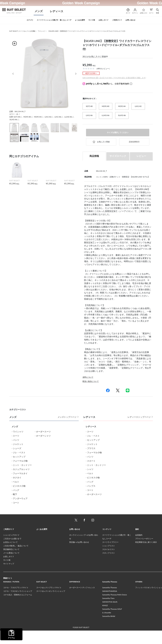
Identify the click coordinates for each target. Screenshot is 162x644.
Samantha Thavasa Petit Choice (115, 608)
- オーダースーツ (43, 432)
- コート (15, 503)
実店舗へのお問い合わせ (79, 556)
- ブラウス (91, 448)
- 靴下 (14, 494)
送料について (88, 377)
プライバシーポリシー (144, 552)
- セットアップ (19, 457)
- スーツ (15, 436)
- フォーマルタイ (20, 473)
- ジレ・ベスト (19, 452)
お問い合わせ (75, 543)
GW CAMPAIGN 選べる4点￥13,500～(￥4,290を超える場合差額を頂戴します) (114, 78)
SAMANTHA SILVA (110, 615)
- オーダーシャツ (43, 436)
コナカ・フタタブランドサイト (16, 601)
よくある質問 (42, 543)
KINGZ (105, 619)
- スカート (91, 461)
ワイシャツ (42, 31)
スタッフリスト (109, 566)
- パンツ (15, 440)
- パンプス (91, 486)
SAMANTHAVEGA (110, 605)
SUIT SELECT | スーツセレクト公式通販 (22, 31)
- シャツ (90, 469)
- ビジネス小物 (19, 486)
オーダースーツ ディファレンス (82, 601)
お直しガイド (9, 570)
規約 (137, 543)
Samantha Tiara (108, 612)
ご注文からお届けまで (12, 552)
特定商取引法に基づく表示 (146, 556)
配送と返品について (91, 381)
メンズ (39, 11)
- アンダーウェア (20, 498)
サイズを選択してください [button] (118, 132)
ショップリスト (109, 559)
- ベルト (15, 482)
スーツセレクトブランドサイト (49, 601)
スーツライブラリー (110, 556)
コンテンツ (107, 543)
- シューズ (17, 448)
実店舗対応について (11, 563)
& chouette (107, 626)
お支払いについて (10, 556)
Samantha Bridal (109, 630)
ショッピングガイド (11, 548)
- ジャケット (18, 444)
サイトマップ (9, 577)
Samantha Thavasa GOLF (112, 622)
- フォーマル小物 (20, 461)
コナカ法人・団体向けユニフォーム (18, 608)
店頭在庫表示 (134, 142)
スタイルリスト (109, 563)
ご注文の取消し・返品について (16, 559)
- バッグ (15, 490)
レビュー (141, 156)
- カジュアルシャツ (21, 469)
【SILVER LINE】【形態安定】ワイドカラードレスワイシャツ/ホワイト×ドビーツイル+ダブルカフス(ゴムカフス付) (87, 31)
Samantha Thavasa (110, 601)
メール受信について (11, 566)
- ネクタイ (17, 478)
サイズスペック (118, 156)
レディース (57, 11)
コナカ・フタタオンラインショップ (18, 605)
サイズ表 (7, 573)
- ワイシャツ (18, 432)
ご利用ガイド (9, 543)
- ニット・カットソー (22, 465)
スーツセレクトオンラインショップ (51, 605)
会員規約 (139, 548)
